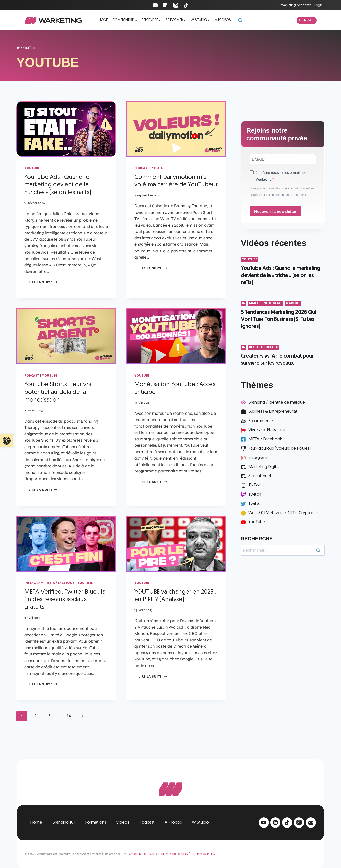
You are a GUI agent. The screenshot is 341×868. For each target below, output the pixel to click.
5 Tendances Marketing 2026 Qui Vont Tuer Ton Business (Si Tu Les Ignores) (278, 320)
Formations (96, 823)
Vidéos (123, 823)
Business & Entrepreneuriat (273, 412)
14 (69, 716)
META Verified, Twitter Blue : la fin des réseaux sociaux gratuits (65, 600)
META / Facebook (60, 583)
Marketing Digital (266, 303)
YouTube (32, 168)
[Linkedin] (165, 5)
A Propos (173, 823)
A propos (223, 20)
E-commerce (261, 421)
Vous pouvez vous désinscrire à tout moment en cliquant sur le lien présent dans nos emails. (282, 192)
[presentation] (66, 129)
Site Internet (260, 476)
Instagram (34, 583)
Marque (293, 303)
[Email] (311, 823)
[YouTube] (155, 5)
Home (103, 20)
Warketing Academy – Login (302, 5)
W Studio (200, 823)
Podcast (142, 168)
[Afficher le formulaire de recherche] (240, 20)
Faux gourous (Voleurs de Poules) (280, 449)
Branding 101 (64, 823)
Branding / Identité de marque (277, 403)
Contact (307, 20)
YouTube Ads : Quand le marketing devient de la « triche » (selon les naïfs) (58, 185)
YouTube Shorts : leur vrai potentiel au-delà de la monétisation (58, 392)
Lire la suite (43, 283)
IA (244, 303)
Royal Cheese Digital (134, 854)
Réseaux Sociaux (264, 347)
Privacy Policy (206, 854)
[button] (7, 441)
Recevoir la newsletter (275, 211)
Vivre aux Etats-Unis (267, 430)
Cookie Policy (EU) (182, 854)
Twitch (255, 495)
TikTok (255, 485)
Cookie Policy (159, 854)
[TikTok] (186, 5)
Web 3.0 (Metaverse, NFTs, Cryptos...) (283, 513)
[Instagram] (176, 5)
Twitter (255, 504)
